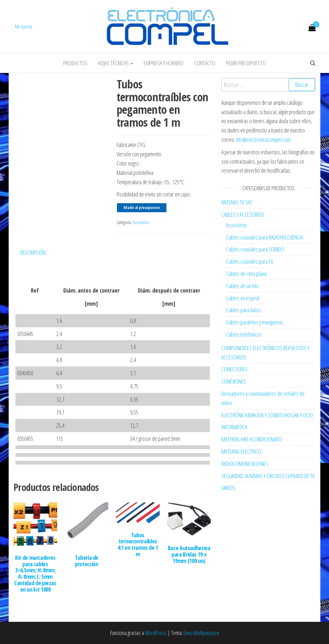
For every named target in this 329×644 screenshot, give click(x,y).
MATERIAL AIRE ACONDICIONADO (252, 439)
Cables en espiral (243, 298)
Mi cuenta (24, 27)
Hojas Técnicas (116, 63)
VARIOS (228, 488)
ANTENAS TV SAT (237, 202)
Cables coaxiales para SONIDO (255, 249)
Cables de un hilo (242, 286)
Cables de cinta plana (246, 274)
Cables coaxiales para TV (250, 261)
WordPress (156, 633)
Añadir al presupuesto (142, 208)
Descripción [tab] (33, 252)
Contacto (205, 63)
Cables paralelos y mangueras (255, 322)
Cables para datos (244, 310)
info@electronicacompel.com (263, 140)
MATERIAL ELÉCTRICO (241, 451)
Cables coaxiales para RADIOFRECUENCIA (265, 237)
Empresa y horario (164, 63)
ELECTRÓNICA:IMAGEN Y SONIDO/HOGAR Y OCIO (267, 415)
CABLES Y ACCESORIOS (243, 214)
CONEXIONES (234, 381)
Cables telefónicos (244, 334)
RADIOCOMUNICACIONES (245, 464)
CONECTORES (235, 369)
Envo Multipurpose (201, 633)
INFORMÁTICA (234, 427)
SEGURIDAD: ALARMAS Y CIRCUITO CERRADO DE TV (268, 476)
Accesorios (141, 222)
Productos (75, 63)
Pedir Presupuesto (246, 63)
